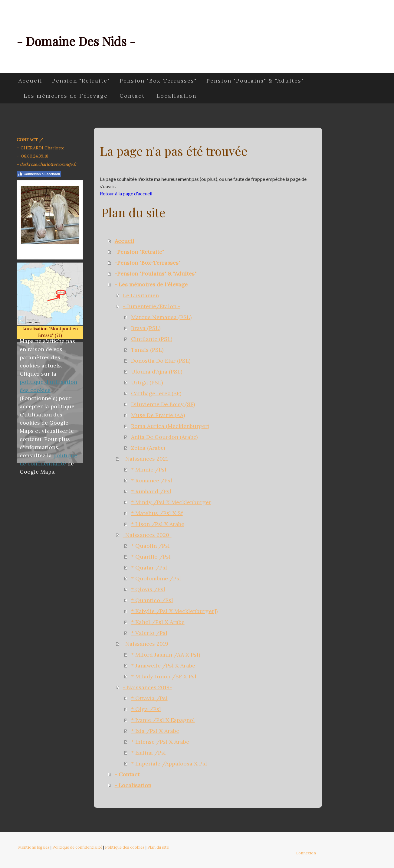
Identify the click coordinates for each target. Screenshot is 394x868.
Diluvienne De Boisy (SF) (163, 404)
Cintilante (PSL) (152, 339)
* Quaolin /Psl (150, 546)
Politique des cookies (125, 847)
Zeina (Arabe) (148, 448)
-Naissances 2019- (147, 644)
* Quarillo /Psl (151, 557)
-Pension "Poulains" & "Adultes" (254, 81)
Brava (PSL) (146, 328)
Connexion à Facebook (39, 174)
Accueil (30, 81)
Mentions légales (34, 847)
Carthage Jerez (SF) (156, 393)
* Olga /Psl (146, 709)
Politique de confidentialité (77, 847)
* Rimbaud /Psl (151, 491)
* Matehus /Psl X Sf (157, 513)
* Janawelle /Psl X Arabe (163, 666)
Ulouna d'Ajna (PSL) (157, 372)
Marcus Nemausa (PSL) (161, 317)
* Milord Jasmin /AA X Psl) (166, 655)
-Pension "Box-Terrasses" (157, 81)
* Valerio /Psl (149, 633)
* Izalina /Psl (148, 753)
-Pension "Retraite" (79, 81)
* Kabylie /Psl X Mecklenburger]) (174, 611)
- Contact (130, 96)
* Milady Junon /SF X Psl (164, 676)
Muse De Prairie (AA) (158, 415)
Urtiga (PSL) (147, 382)
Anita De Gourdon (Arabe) (164, 437)
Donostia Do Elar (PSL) (161, 361)
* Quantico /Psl (152, 600)
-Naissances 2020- (147, 535)
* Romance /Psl (152, 480)
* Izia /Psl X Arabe (155, 731)
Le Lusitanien (141, 295)
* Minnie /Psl (149, 470)
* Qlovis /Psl (148, 589)
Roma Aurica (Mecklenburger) (170, 426)
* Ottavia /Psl (149, 698)
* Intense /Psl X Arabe (160, 742)
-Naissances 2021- (147, 459)
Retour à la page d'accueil (126, 193)
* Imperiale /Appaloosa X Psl (169, 764)
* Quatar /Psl (149, 568)
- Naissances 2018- (147, 687)
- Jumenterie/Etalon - (152, 306)
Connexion (306, 853)
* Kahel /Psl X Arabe (158, 622)
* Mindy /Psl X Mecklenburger (171, 502)
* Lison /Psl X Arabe (158, 524)
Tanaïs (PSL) (147, 350)
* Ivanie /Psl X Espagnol (163, 720)
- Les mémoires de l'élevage (63, 96)
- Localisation (174, 96)
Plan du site (158, 847)
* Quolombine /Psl (156, 578)
